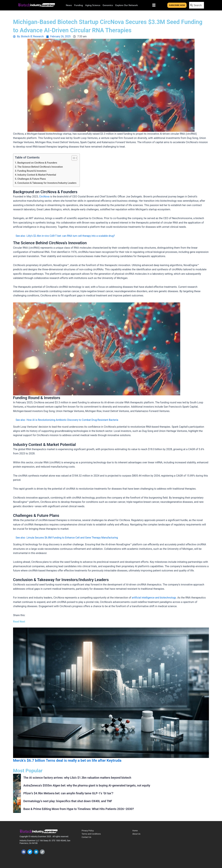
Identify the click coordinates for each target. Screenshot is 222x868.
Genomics (108, 5)
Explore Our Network (127, 5)
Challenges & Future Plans (32, 179)
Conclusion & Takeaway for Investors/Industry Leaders (48, 183)
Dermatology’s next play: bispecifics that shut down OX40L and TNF (68, 801)
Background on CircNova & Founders (38, 163)
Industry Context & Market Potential (37, 175)
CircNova (44, 196)
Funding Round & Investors (32, 171)
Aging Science (93, 5)
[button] (154, 5)
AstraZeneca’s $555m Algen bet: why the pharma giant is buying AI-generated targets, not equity (87, 785)
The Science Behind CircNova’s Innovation (41, 167)
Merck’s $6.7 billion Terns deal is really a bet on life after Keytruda (71, 760)
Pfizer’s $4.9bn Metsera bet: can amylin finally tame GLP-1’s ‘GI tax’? (68, 793)
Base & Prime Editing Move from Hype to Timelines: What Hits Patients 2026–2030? (79, 809)
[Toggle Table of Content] (74, 158)
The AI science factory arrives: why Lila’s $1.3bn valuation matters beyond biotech (77, 777)
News (69, 5)
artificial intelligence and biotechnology (154, 597)
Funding (79, 5)
